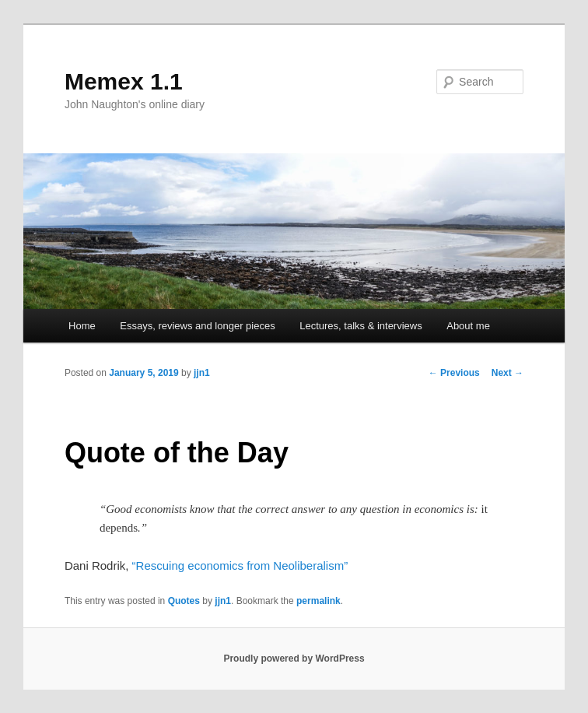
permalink (318, 601)
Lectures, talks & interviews (361, 326)
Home (82, 326)
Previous (454, 373)
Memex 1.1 (124, 81)
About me (468, 326)
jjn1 (202, 373)
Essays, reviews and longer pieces (197, 326)
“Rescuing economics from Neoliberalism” (240, 565)
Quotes (184, 601)
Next (507, 373)
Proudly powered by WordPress (294, 659)
